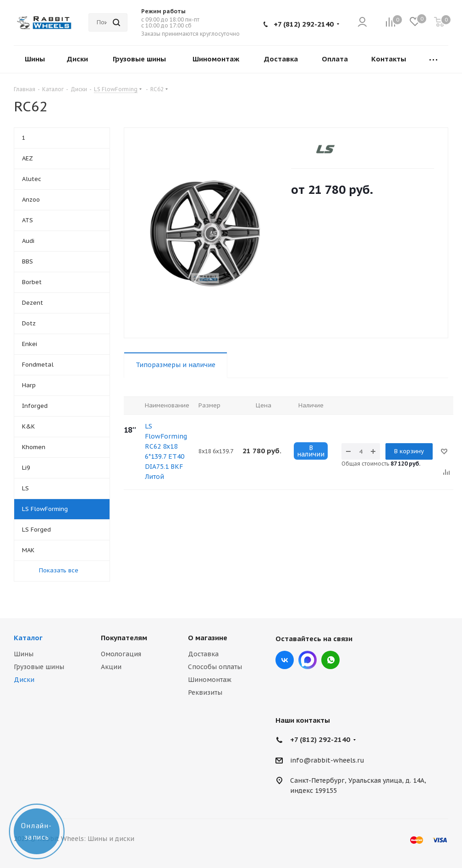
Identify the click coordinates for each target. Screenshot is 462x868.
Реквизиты (205, 692)
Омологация (121, 654)
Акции (111, 667)
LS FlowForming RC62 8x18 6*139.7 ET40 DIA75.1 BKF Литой (166, 451)
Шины (24, 654)
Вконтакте (285, 660)
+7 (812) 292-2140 (304, 24)
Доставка (203, 654)
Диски (24, 680)
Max (308, 660)
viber (330, 660)
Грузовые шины (39, 667)
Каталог (28, 638)
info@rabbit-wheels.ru (327, 760)
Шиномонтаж (210, 680)
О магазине (208, 638)
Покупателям (124, 638)
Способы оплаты (215, 667)
